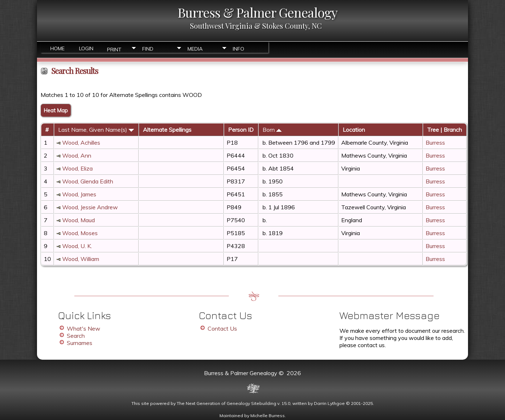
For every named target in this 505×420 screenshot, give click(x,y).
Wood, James (79, 194)
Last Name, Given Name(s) (96, 130)
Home (57, 48)
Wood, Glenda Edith (88, 181)
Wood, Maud (78, 220)
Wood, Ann (77, 155)
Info (238, 49)
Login (86, 48)
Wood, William (81, 259)
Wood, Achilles (81, 143)
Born (272, 130)
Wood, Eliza (77, 168)
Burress (435, 143)
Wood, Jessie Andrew (90, 207)
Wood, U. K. (77, 246)
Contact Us (222, 328)
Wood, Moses (80, 233)
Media (195, 49)
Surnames (80, 343)
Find (148, 49)
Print (114, 49)
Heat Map (56, 110)
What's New (84, 328)
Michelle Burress (268, 416)
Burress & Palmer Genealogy (258, 12)
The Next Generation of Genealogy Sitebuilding (226, 403)
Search (76, 336)
